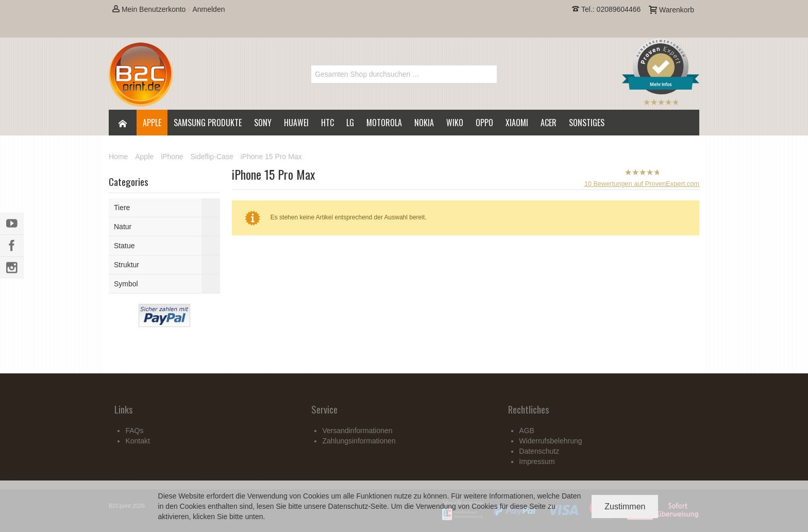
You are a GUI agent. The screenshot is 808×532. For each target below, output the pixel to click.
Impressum (537, 461)
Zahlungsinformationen (359, 441)
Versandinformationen (357, 431)
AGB (527, 431)
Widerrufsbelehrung (550, 441)
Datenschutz (348, 506)
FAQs (134, 431)
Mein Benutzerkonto (149, 9)
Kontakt (137, 441)
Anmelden (208, 9)
